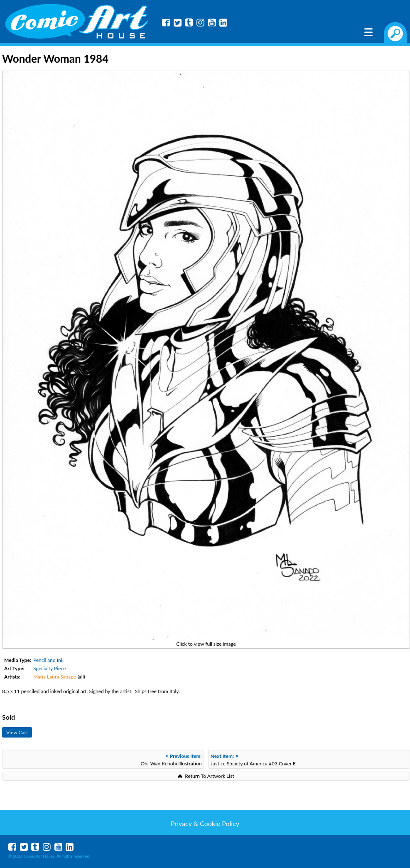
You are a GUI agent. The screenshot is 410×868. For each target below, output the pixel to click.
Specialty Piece (49, 668)
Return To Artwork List (209, 776)
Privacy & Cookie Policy (205, 823)
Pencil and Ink (48, 660)
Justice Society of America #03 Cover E (253, 760)
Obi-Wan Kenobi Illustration (171, 760)
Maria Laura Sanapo (55, 677)
